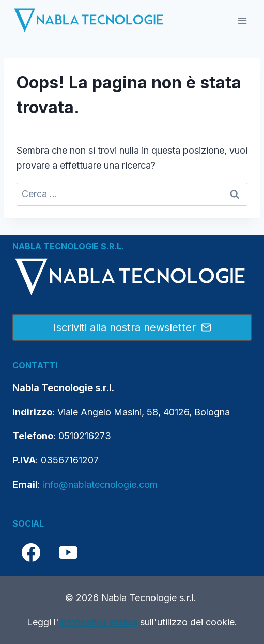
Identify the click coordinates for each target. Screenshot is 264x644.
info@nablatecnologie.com (100, 484)
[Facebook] (31, 552)
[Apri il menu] (242, 20)
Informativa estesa (98, 622)
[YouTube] (68, 552)
